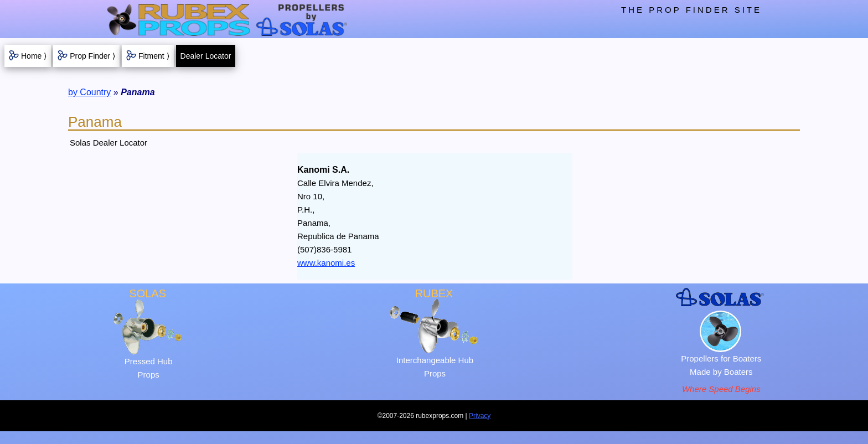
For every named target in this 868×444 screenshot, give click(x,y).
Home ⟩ (34, 56)
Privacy (480, 416)
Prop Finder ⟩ (92, 56)
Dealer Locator (206, 56)
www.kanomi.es (326, 263)
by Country (89, 92)
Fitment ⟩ (154, 56)
